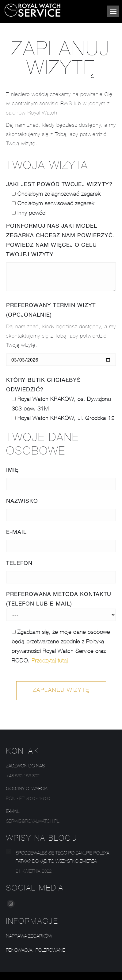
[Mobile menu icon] (113, 11)
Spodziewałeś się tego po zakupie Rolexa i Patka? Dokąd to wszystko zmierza (63, 858)
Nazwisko (22, 501)
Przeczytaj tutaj (50, 661)
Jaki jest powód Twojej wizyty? (59, 184)
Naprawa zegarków (29, 936)
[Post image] (9, 852)
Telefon (19, 563)
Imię (12, 470)
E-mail (16, 532)
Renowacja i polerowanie (36, 951)
